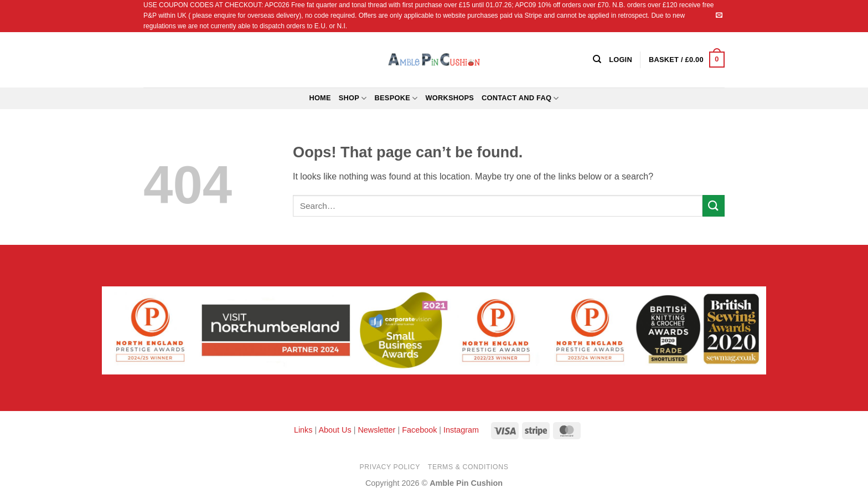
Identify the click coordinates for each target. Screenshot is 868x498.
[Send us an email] (719, 16)
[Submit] (714, 206)
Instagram (461, 430)
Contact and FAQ (520, 98)
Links (304, 430)
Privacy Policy (390, 467)
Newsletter (376, 430)
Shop (353, 98)
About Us (335, 430)
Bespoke (396, 98)
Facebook (419, 430)
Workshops (449, 98)
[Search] (597, 59)
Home (320, 98)
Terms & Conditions (468, 467)
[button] (687, 60)
